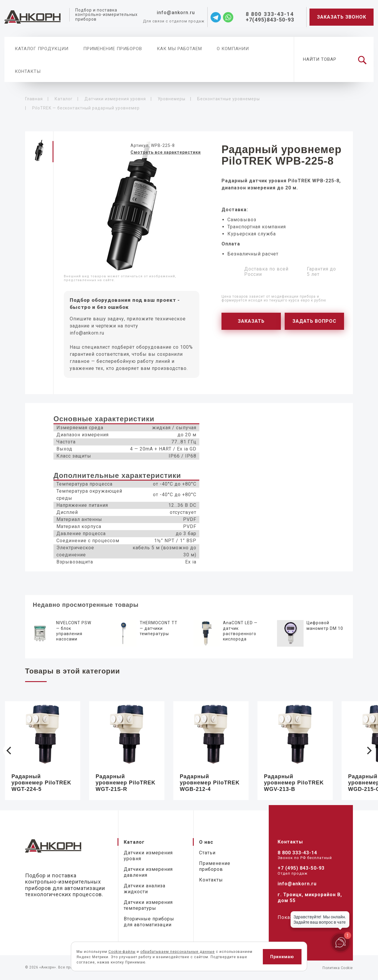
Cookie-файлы (122, 952)
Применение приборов (113, 49)
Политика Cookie (338, 968)
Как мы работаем (179, 49)
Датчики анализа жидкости (145, 889)
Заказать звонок (342, 17)
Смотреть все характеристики (166, 152)
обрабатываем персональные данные (177, 952)
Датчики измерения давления (148, 872)
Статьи (207, 853)
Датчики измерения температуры (148, 905)
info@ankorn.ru (87, 333)
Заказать (251, 321)
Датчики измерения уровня (148, 856)
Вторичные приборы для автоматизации (149, 922)
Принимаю (282, 957)
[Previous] (9, 750)
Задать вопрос (314, 321)
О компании (233, 49)
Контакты (28, 71)
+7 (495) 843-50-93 (301, 868)
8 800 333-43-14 (297, 853)
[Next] (369, 750)
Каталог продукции (42, 49)
